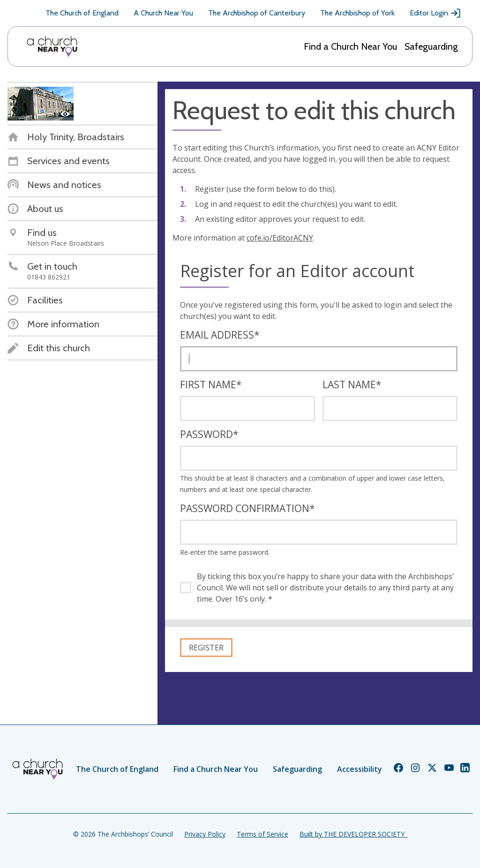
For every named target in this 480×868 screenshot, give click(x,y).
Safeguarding (431, 46)
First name (211, 385)
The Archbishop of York (357, 13)
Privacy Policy (205, 834)
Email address (220, 335)
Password (209, 434)
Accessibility (360, 769)
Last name (352, 385)
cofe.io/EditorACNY (280, 238)
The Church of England (82, 13)
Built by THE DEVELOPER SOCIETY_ (353, 834)
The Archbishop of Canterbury (257, 13)
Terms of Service (262, 834)
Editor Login (435, 13)
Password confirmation (247, 508)
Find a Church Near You (350, 46)
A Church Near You (163, 13)
